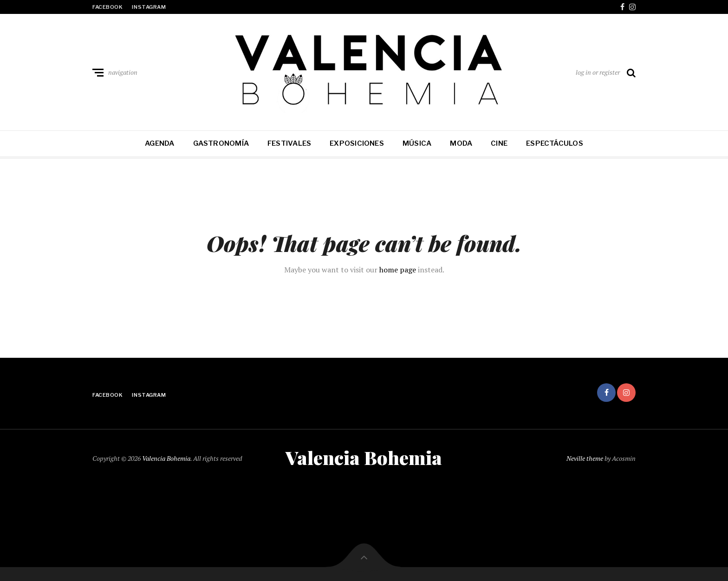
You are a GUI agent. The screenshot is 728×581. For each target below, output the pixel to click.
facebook (107, 7)
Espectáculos (555, 143)
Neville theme (585, 458)
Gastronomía (221, 143)
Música (417, 143)
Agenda (159, 143)
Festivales (289, 143)
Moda (461, 143)
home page (398, 270)
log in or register (598, 72)
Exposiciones (357, 143)
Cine (499, 143)
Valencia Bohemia (166, 458)
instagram (149, 7)
